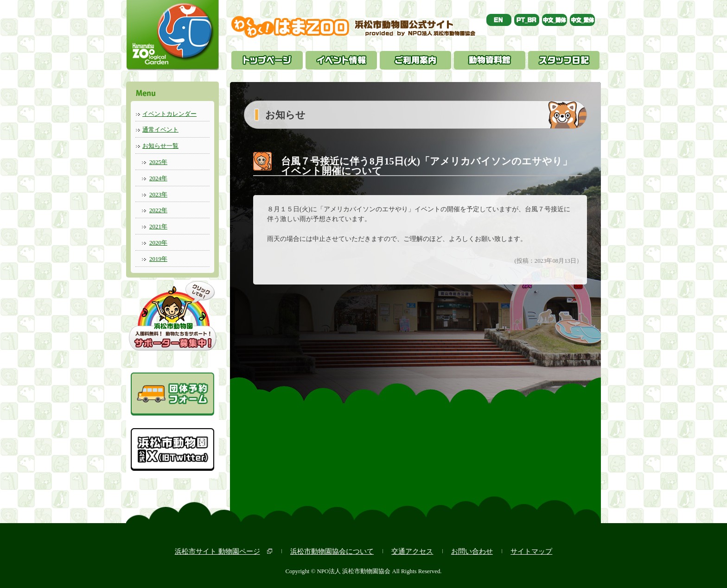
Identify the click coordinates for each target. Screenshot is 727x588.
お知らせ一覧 (160, 146)
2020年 (158, 243)
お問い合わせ (472, 551)
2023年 (158, 194)
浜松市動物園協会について (332, 551)
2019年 (158, 259)
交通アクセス (412, 551)
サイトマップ (531, 551)
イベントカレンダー (169, 114)
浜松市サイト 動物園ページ (217, 551)
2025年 (158, 162)
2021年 (158, 226)
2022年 (158, 210)
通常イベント (160, 130)
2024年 (158, 178)
